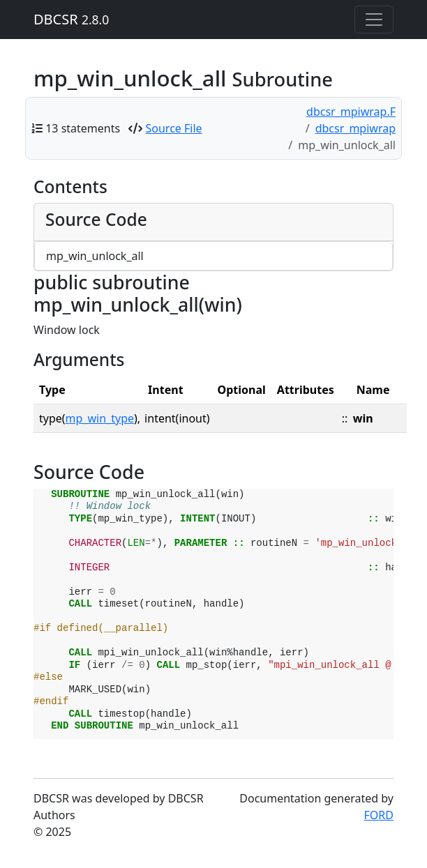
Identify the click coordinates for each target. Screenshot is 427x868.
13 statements (83, 128)
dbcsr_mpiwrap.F (351, 112)
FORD (379, 815)
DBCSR (71, 19)
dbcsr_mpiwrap (355, 128)
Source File (174, 128)
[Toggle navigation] (374, 20)
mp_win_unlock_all (95, 256)
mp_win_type (100, 418)
